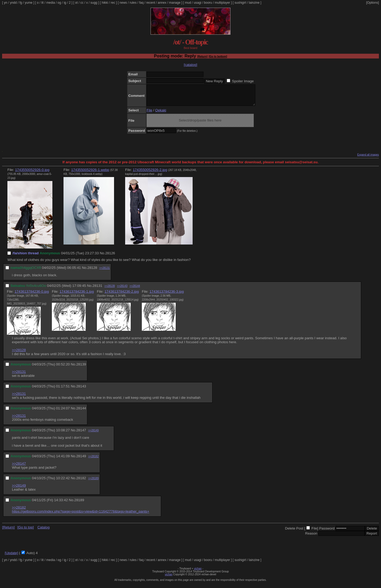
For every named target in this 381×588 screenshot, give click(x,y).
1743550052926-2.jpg (150, 174)
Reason (311, 537)
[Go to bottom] (218, 56)
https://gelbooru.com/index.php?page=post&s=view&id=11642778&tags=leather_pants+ (81, 515)
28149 (81, 460)
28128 (92, 272)
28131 (97, 290)
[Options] (373, 3)
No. (103, 257)
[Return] (202, 56)
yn (6, 3)
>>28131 (105, 272)
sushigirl (240, 3)
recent (151, 3)
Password (327, 532)
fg (21, 3)
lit (42, 3)
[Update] (11, 557)
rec (113, 3)
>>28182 (93, 460)
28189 (79, 504)
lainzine (254, 3)
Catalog (43, 531)
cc (82, 3)
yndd (13, 3)
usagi (198, 3)
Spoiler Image (243, 81)
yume (28, 3)
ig (65, 3)
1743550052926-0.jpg (32, 174)
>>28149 (93, 434)
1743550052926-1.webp (90, 174)
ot (76, 3)
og (59, 3)
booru (208, 3)
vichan (198, 573)
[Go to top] (25, 531)
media (51, 3)
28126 (110, 257)
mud (188, 3)
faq (141, 3)
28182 (81, 482)
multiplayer (223, 3)
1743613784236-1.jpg (77, 295)
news (123, 3)
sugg (94, 3)
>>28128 (19, 354)
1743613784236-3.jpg (167, 295)
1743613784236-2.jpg (122, 295)
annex (162, 3)
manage (175, 3)
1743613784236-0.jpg (32, 295)
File (149, 114)
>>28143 (122, 290)
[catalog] (190, 65)
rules (133, 3)
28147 (81, 434)
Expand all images (368, 159)
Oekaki (161, 114)
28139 (81, 368)
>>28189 (93, 482)
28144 (81, 412)
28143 (81, 390)
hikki (105, 3)
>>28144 (135, 290)
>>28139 (110, 290)
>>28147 (19, 467)
